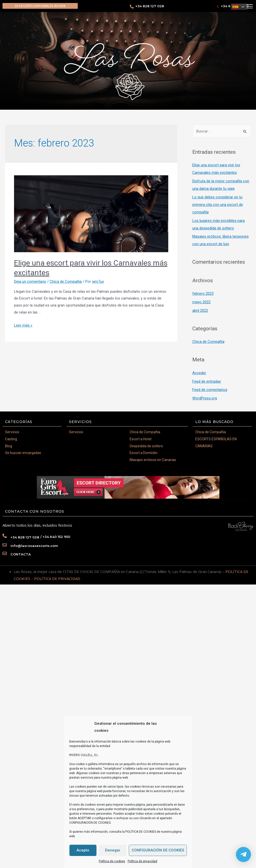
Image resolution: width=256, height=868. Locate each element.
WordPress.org (205, 398)
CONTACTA (21, 554)
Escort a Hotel (141, 439)
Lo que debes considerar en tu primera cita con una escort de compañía (218, 205)
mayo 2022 (201, 302)
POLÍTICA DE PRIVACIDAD (57, 578)
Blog (9, 446)
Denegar (113, 850)
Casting (11, 439)
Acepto (83, 850)
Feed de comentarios (210, 390)
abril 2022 (200, 311)
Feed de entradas (207, 381)
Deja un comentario (30, 281)
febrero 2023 (203, 294)
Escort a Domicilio (144, 453)
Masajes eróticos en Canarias (153, 460)
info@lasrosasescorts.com (34, 546)
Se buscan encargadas (23, 453)
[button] (40, 6)
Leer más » (23, 325)
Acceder (199, 373)
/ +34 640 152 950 (55, 537)
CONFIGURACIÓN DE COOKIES (158, 850)
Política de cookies (112, 861)
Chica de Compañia (66, 281)
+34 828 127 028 (150, 6)
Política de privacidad (142, 861)
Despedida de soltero (146, 446)
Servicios (12, 432)
